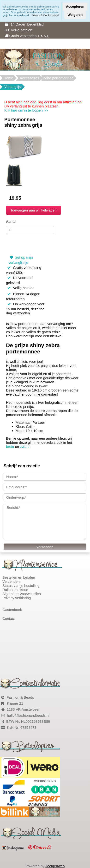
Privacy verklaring (17, 598)
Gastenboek (12, 610)
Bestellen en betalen (19, 577)
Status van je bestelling (21, 586)
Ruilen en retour (15, 590)
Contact (9, 619)
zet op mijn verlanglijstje (21, 259)
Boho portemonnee (58, 78)
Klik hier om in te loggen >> (26, 110)
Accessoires (29, 78)
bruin (10, 447)
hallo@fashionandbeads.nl (28, 715)
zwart (24, 447)
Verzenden (11, 581)
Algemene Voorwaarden (22, 594)
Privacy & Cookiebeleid (45, 15)
